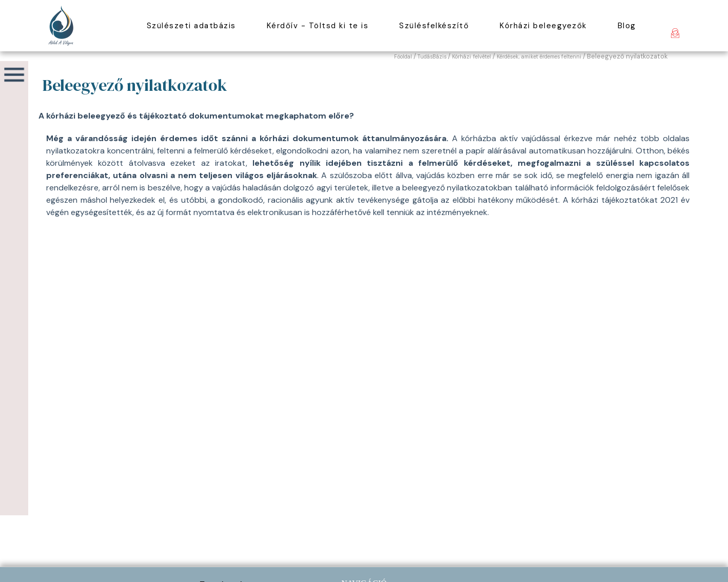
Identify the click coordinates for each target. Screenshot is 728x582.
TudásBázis (432, 57)
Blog (627, 26)
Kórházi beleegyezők (543, 26)
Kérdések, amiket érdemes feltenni (539, 57)
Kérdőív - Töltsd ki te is (318, 26)
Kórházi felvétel (471, 57)
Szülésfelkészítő (434, 26)
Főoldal (403, 57)
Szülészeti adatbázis (191, 26)
